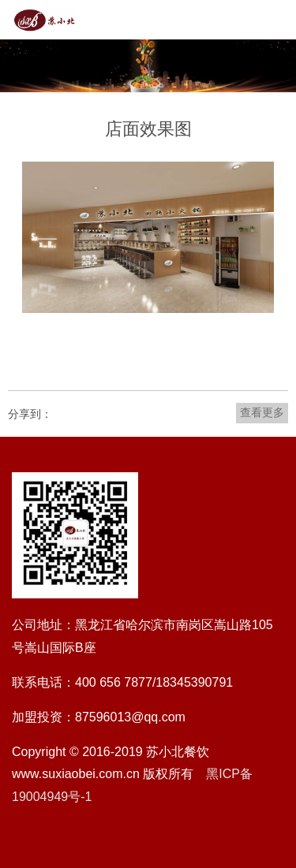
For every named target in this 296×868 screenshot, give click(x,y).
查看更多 (262, 412)
